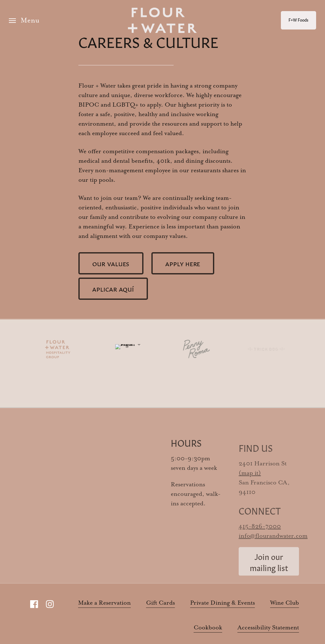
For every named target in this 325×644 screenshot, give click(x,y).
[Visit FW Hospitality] (56, 349)
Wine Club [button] (285, 603)
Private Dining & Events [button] (222, 603)
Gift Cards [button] (160, 603)
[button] (24, 20)
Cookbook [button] (208, 628)
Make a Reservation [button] (104, 603)
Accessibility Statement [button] (268, 628)
